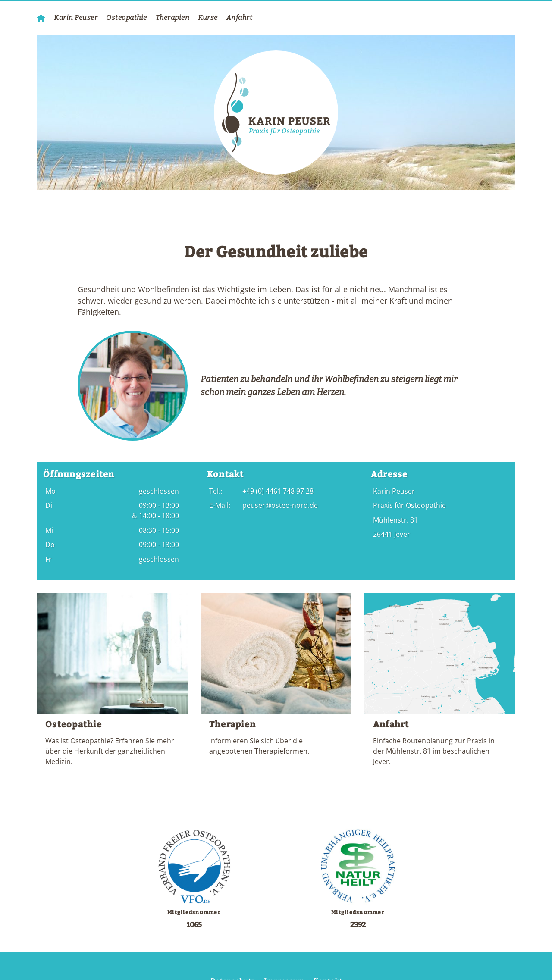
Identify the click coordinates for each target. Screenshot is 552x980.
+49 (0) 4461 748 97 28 (278, 491)
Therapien (173, 17)
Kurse (208, 17)
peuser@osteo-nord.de (280, 505)
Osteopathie (127, 17)
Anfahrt (240, 17)
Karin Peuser (76, 17)
